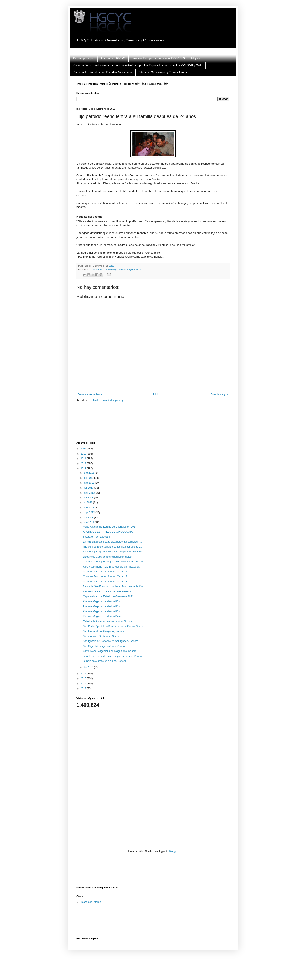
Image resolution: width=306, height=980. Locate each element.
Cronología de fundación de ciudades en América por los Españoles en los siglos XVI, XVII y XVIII (138, 65)
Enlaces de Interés (90, 902)
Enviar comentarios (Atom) (108, 401)
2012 (84, 463)
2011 (84, 459)
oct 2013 (89, 518)
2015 (84, 678)
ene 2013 (89, 473)
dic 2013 (89, 667)
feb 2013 (89, 478)
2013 (84, 469)
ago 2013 (89, 508)
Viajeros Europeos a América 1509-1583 (158, 58)
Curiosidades (96, 269)
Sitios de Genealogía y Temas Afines (163, 72)
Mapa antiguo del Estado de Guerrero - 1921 (108, 596)
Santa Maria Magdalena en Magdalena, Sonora (110, 651)
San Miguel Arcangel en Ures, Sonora (104, 646)
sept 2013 (89, 513)
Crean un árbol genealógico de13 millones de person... (114, 562)
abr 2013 (89, 488)
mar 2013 (89, 483)
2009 (84, 449)
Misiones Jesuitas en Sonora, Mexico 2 (105, 576)
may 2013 (89, 493)
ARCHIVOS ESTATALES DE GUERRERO (107, 592)
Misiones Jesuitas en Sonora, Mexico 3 (105, 582)
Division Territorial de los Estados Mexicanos (103, 72)
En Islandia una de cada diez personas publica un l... (113, 542)
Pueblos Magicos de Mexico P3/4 (102, 611)
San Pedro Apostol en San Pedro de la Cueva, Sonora (114, 626)
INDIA (139, 269)
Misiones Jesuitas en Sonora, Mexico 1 (105, 572)
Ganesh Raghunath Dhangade (119, 269)
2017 (84, 688)
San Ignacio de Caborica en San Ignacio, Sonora (110, 641)
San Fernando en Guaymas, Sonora (103, 631)
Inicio (156, 394)
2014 (84, 674)
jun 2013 (89, 498)
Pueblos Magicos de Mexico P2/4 (102, 606)
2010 (84, 454)
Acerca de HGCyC (113, 58)
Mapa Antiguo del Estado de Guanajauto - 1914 (110, 527)
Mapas (196, 58)
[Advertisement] (154, 425)
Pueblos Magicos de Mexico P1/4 (102, 601)
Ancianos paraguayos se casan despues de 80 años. (113, 552)
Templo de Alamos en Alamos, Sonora (104, 661)
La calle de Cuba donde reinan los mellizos (107, 557)
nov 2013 (89, 523)
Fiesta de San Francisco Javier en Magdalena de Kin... (114, 586)
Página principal (84, 58)
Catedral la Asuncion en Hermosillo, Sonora (108, 621)
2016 (84, 684)
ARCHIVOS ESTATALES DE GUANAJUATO (108, 532)
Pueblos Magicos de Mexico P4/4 (102, 616)
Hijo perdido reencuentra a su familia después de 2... (113, 547)
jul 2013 (88, 503)
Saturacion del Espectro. (97, 537)
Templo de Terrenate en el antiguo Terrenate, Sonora (113, 656)
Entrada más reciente (90, 394)
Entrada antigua (219, 394)
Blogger (173, 851)
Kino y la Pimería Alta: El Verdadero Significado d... (112, 567)
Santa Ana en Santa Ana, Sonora (102, 636)
